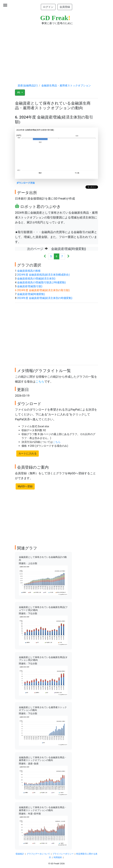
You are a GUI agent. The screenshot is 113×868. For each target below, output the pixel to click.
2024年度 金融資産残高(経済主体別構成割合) (43, 275)
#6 (19, 92)
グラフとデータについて (38, 854)
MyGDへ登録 (25, 486)
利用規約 (58, 857)
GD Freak (55, 18)
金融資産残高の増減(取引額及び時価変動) (41, 282)
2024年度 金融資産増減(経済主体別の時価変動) (45, 298)
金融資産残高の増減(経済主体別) (36, 279)
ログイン (48, 7)
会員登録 (65, 7)
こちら (40, 382)
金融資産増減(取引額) (30, 286)
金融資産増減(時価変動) (31, 294)
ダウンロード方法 (26, 183)
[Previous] (45, 257)
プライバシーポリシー (63, 854)
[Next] (68, 257)
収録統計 (20, 854)
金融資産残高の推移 (29, 271)
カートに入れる (28, 453)
